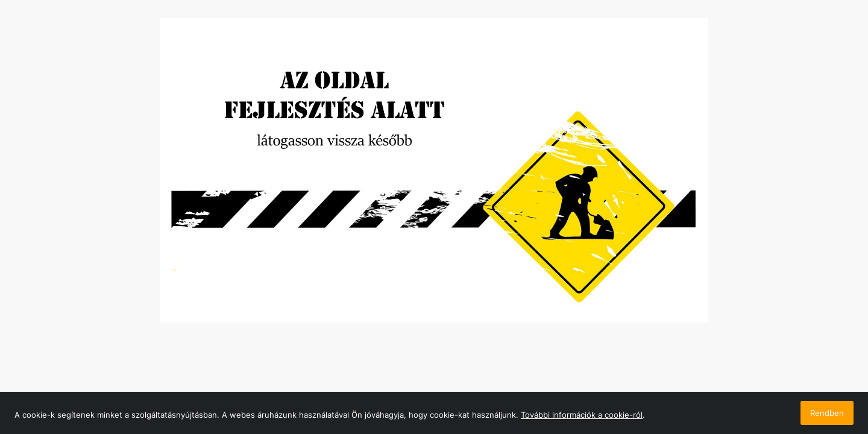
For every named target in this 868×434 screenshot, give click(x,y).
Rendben (827, 413)
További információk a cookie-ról (582, 415)
